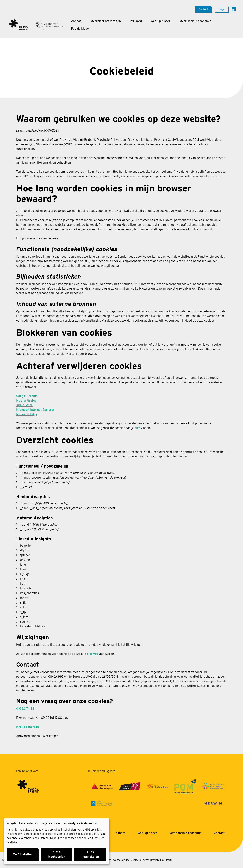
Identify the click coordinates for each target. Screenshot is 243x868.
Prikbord (136, 21)
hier (137, 428)
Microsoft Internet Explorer (35, 410)
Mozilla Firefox (26, 401)
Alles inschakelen (90, 854)
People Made (80, 29)
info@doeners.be (28, 727)
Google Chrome (27, 396)
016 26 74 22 (25, 709)
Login (222, 9)
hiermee (93, 654)
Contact (203, 9)
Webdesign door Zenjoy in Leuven (131, 860)
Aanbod (76, 21)
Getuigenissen (161, 21)
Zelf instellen (23, 854)
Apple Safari (25, 405)
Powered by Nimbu (161, 860)
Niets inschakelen (56, 854)
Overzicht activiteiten (106, 21)
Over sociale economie (196, 21)
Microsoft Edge (27, 414)
